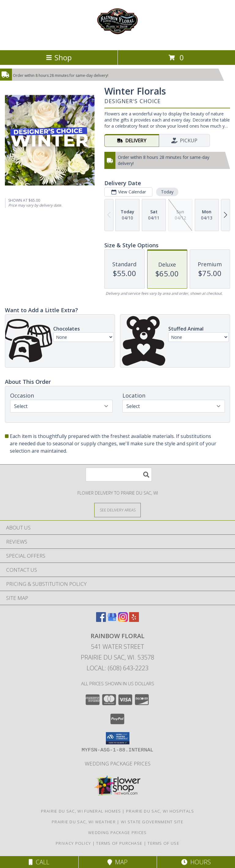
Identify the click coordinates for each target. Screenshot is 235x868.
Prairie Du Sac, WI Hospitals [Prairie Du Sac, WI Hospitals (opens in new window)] (160, 811)
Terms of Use (163, 843)
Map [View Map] (117, 862)
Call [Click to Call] (39, 862)
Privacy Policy (73, 843)
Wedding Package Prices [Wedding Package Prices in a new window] (118, 763)
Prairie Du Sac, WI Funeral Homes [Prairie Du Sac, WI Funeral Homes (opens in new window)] (81, 811)
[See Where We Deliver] (117, 510)
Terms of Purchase (119, 843)
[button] (118, 738)
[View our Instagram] (123, 620)
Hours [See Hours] (196, 862)
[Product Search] (119, 475)
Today (167, 192)
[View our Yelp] (134, 620)
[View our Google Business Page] (112, 620)
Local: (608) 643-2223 (117, 668)
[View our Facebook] (101, 620)
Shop (59, 57)
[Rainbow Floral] (117, 41)
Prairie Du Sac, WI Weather (84, 822)
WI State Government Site (152, 822)
